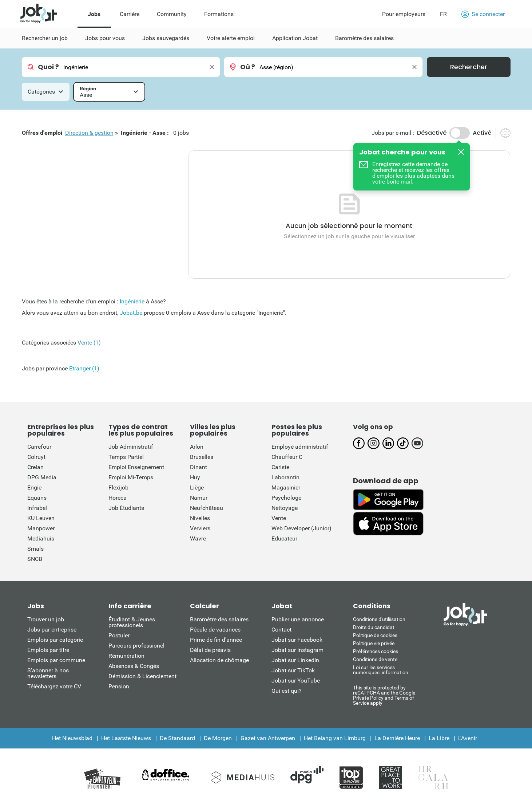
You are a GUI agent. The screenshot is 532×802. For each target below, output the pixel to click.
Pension (119, 686)
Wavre (198, 538)
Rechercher (469, 67)
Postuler (119, 635)
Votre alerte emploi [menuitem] (231, 38)
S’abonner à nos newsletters (48, 673)
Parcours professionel (136, 646)
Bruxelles (202, 457)
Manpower (41, 528)
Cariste (280, 467)
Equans (37, 498)
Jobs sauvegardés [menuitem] (166, 38)
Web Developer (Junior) (301, 528)
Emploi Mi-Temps (131, 477)
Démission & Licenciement (142, 676)
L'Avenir (468, 738)
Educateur (284, 538)
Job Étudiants (126, 508)
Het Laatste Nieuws (126, 738)
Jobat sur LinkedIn (295, 660)
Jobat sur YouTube (296, 681)
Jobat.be (131, 313)
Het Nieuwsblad (72, 738)
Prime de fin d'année (216, 640)
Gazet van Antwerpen (268, 738)
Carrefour (39, 447)
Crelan (35, 467)
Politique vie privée (374, 643)
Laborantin (285, 477)
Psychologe (286, 498)
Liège (197, 488)
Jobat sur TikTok (293, 670)
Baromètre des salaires (219, 619)
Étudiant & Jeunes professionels (132, 622)
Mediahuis (41, 538)
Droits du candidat (374, 627)
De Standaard (177, 738)
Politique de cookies (375, 635)
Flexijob (118, 488)
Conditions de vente (375, 659)
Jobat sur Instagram (297, 650)
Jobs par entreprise (52, 630)
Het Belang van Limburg (335, 738)
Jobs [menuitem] (94, 14)
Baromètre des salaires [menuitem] (364, 38)
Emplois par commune (56, 660)
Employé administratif (300, 447)
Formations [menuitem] (219, 14)
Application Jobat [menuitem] (295, 38)
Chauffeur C (287, 457)
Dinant (198, 467)
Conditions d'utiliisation (379, 619)
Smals (35, 549)
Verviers (200, 528)
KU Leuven (41, 518)
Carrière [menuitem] (130, 14)
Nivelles (200, 518)
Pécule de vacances (215, 630)
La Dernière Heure (397, 738)
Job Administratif (131, 447)
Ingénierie (132, 301)
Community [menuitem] (172, 14)
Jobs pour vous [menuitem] (105, 38)
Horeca (118, 498)
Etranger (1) (84, 368)
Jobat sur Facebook (297, 640)
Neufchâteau (207, 508)
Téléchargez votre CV (54, 686)
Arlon (197, 447)
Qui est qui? (287, 691)
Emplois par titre (48, 650)
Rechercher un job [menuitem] (45, 38)
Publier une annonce (298, 619)
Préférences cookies (376, 651)
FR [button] (443, 14)
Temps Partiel (126, 457)
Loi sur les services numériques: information (381, 670)
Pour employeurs (404, 14)
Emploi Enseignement (136, 467)
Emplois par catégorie (55, 640)
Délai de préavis (210, 650)
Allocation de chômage (219, 660)
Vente (279, 518)
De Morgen (218, 738)
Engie (34, 488)
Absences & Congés (134, 666)
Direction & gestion (89, 133)
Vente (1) (89, 343)
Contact (281, 630)
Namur (199, 498)
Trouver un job (46, 619)
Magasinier (286, 488)
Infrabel (37, 508)
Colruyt (36, 457)
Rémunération (126, 656)
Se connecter (483, 14)
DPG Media (42, 477)
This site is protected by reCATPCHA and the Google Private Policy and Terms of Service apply (384, 695)
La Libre (439, 738)
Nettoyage (285, 508)
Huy (195, 477)
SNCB (35, 559)
